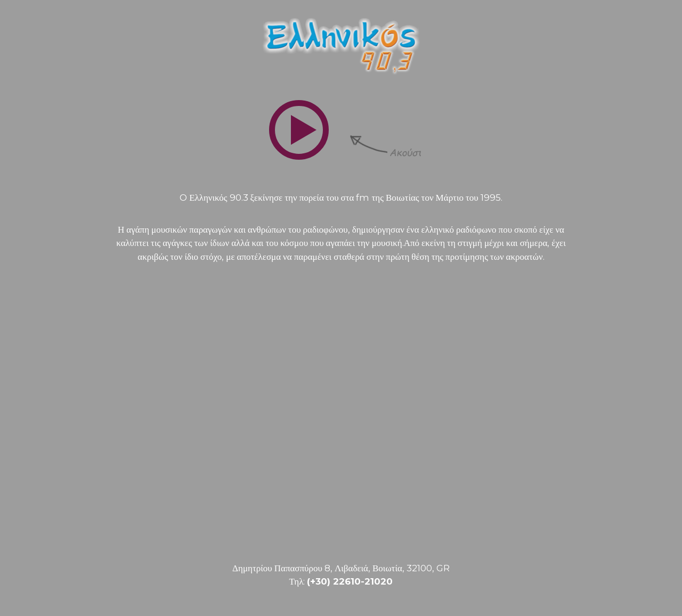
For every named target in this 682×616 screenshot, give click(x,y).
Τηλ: (341, 581)
